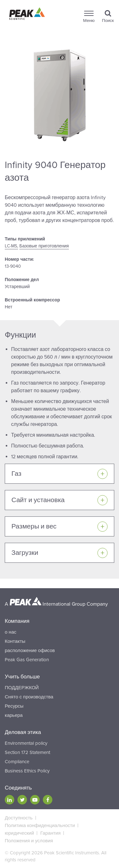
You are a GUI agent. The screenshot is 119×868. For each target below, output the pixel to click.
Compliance (17, 762)
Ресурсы (14, 706)
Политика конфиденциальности (40, 825)
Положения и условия (29, 841)
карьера (14, 715)
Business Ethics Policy (27, 771)
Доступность (19, 818)
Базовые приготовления (44, 246)
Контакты (15, 641)
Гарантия (50, 833)
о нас (10, 632)
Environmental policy (26, 743)
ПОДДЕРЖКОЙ (22, 688)
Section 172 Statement (27, 752)
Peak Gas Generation (27, 660)
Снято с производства (29, 697)
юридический (19, 833)
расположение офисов (30, 650)
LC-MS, (11, 246)
